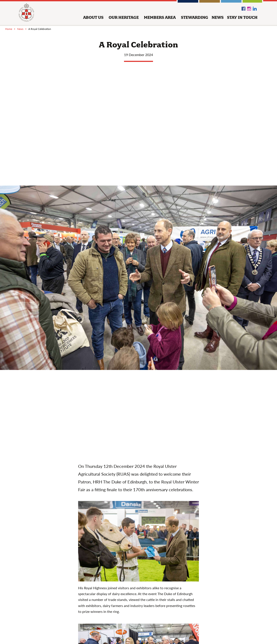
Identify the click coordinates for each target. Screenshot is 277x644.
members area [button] (160, 17)
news (218, 17)
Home (9, 29)
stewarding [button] (195, 17)
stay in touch (242, 17)
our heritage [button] (124, 17)
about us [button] (93, 17)
